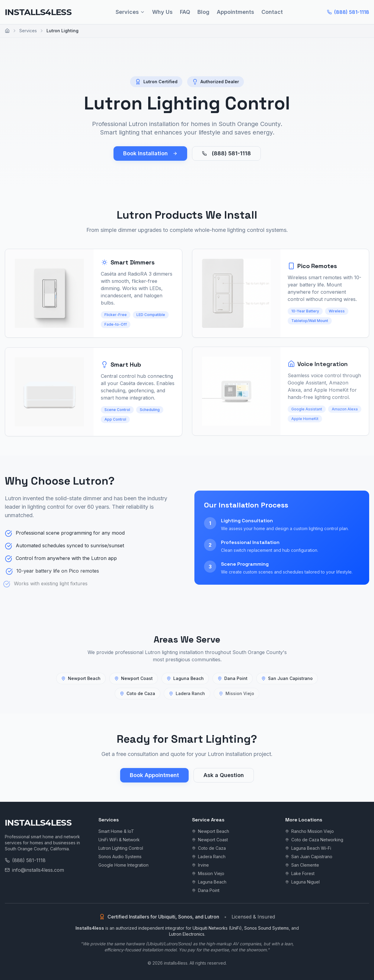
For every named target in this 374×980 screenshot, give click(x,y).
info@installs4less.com (34, 870)
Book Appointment (154, 775)
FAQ (185, 12)
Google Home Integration (123, 865)
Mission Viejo (208, 873)
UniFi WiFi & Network (119, 840)
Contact (272, 12)
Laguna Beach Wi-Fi (308, 848)
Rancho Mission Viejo (310, 831)
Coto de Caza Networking (314, 840)
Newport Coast (134, 678)
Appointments (235, 12)
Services (130, 12)
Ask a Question (224, 775)
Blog (203, 12)
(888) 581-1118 (348, 12)
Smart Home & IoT (116, 831)
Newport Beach (81, 678)
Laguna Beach (185, 678)
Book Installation (150, 153)
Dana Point (232, 678)
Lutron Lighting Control (121, 848)
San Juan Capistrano (287, 678)
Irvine (200, 865)
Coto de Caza (209, 848)
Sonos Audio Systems (120, 857)
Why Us (162, 12)
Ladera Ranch (209, 857)
